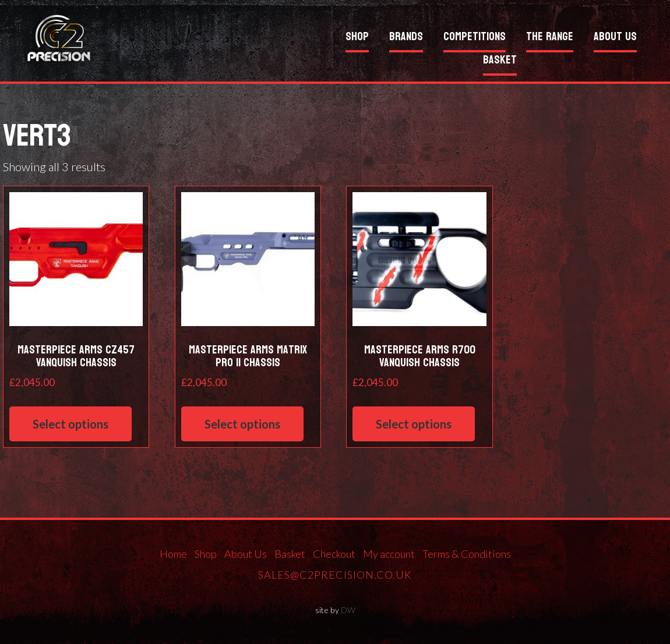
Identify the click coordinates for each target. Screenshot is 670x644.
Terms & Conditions (467, 554)
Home (173, 554)
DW (348, 610)
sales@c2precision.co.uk (335, 575)
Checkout (334, 554)
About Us (615, 38)
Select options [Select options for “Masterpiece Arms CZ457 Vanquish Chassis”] (70, 424)
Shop (357, 38)
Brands (406, 38)
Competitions (475, 38)
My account (389, 554)
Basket (500, 61)
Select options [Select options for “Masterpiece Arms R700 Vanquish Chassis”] (414, 424)
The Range (550, 38)
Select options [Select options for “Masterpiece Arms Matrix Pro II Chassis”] (242, 424)
